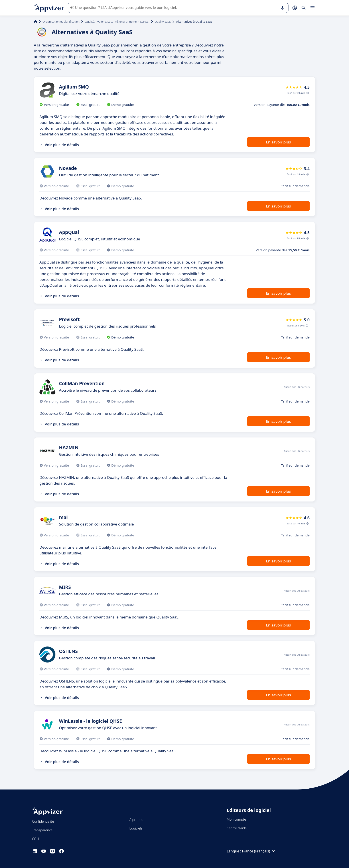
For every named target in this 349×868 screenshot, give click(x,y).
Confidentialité (43, 821)
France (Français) (259, 851)
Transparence (42, 830)
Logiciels (136, 828)
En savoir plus (278, 142)
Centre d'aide (237, 828)
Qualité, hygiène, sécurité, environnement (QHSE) (117, 22)
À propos (136, 820)
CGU (36, 839)
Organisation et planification (61, 22)
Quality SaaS (163, 22)
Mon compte (236, 819)
